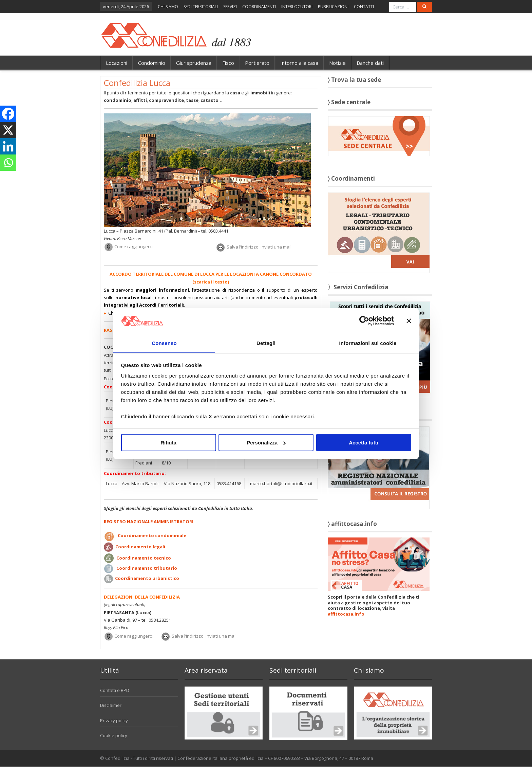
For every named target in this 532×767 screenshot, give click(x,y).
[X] (8, 130)
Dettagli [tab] (266, 343)
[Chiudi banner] (409, 321)
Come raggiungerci (134, 247)
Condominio (152, 63)
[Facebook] (8, 114)
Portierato (257, 63)
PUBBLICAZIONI (333, 7)
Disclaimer (111, 705)
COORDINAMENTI (259, 7)
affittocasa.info (346, 614)
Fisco (228, 63)
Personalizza (266, 443)
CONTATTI (364, 7)
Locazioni (117, 63)
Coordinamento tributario (147, 568)
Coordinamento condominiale (152, 535)
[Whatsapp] (8, 163)
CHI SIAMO (168, 7)
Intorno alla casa (299, 63)
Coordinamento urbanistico (147, 578)
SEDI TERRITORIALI (201, 7)
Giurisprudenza (194, 63)
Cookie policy (114, 735)
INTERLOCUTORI (297, 7)
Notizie (337, 63)
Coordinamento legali (140, 547)
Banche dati (370, 63)
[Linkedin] (8, 146)
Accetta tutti (364, 443)
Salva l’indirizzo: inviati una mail (259, 247)
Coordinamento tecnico (144, 558)
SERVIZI (230, 7)
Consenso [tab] (164, 343)
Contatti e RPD (115, 690)
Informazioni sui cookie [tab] (368, 343)
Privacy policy (114, 720)
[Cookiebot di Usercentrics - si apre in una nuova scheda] (364, 321)
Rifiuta (168, 443)
